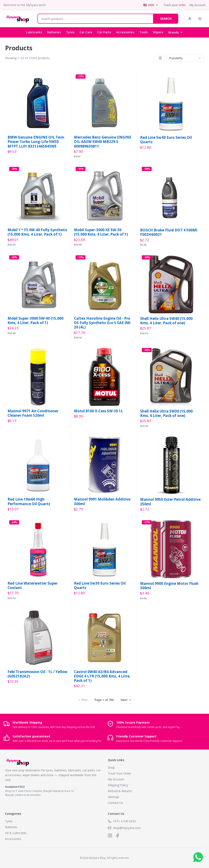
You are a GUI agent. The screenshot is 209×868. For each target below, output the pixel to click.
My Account (197, 5)
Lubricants (34, 32)
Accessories (125, 32)
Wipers (158, 32)
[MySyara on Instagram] (110, 836)
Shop (111, 767)
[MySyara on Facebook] (117, 836)
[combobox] (185, 58)
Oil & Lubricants (16, 833)
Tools (144, 32)
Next (126, 700)
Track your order (175, 5)
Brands (176, 32)
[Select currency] (151, 5)
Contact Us (115, 803)
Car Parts (104, 32)
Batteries (54, 32)
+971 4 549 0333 (124, 821)
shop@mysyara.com (127, 828)
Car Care (86, 32)
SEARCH (166, 19)
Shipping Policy (118, 785)
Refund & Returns (120, 791)
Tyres (70, 32)
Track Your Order (119, 773)
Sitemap (113, 797)
